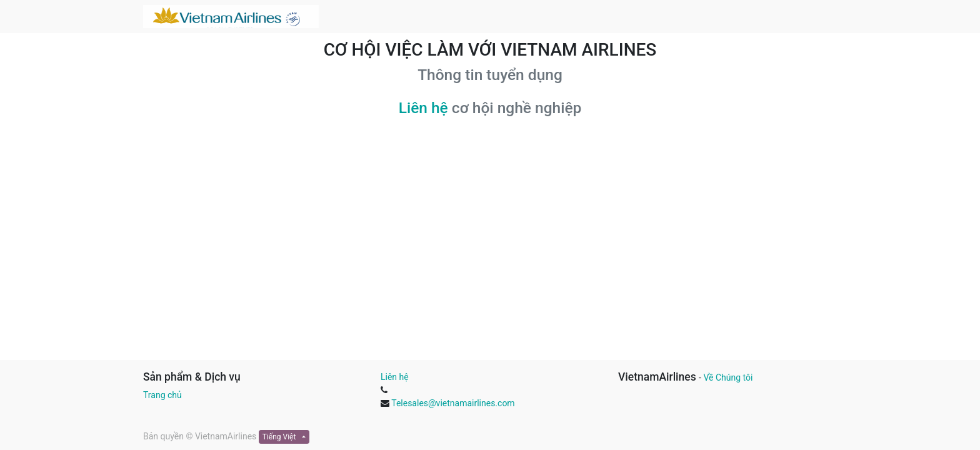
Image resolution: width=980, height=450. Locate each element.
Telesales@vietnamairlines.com (453, 403)
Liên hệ (423, 108)
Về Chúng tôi (728, 377)
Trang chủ (162, 395)
